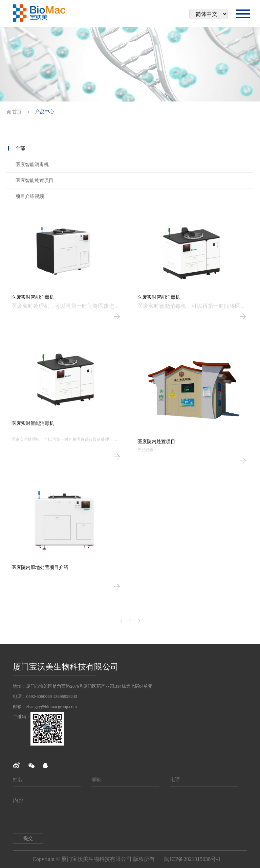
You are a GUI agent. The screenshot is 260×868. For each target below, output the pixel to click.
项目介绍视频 (30, 196)
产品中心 (45, 112)
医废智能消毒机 (32, 165)
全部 (20, 148)
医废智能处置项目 (35, 180)
